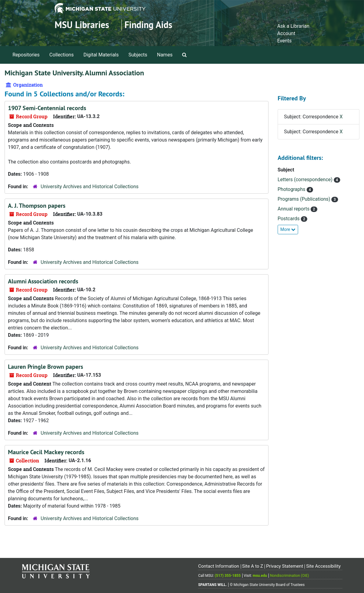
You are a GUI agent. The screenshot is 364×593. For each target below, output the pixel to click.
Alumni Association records (43, 281)
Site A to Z (252, 566)
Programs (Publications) (305, 199)
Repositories (26, 55)
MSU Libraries (82, 25)
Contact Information (218, 566)
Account (286, 33)
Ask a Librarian (293, 26)
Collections (62, 55)
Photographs (292, 189)
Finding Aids (148, 25)
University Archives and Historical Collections (90, 187)
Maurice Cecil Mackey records (46, 452)
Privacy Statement (285, 566)
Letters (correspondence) (306, 180)
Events (284, 41)
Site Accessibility (323, 566)
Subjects (138, 55)
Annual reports (294, 209)
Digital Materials (101, 55)
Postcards (289, 219)
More (288, 229)
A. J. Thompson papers (37, 206)
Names (165, 55)
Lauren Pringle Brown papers (45, 367)
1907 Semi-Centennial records (47, 108)
